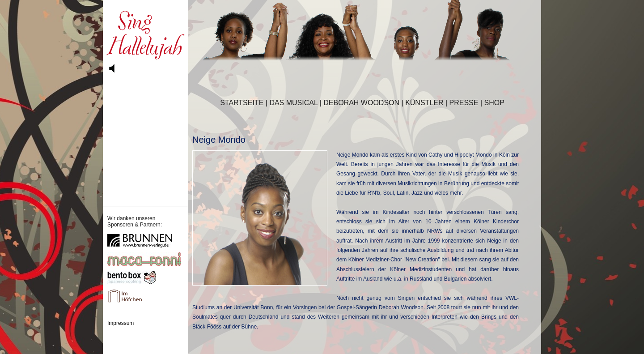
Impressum (121, 323)
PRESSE (464, 103)
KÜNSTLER (424, 103)
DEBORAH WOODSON (361, 103)
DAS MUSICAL (293, 103)
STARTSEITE (242, 103)
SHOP (494, 103)
